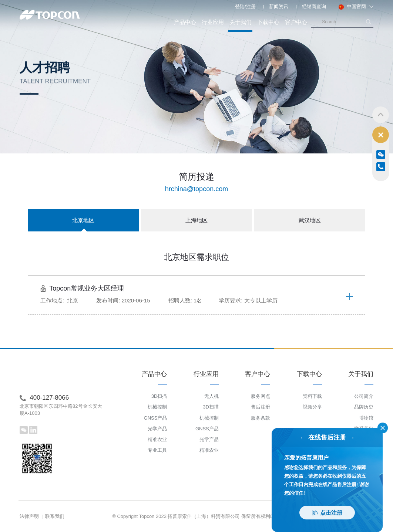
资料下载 (312, 396)
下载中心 (268, 22)
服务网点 (261, 396)
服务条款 (261, 418)
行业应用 (213, 22)
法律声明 (29, 516)
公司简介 (364, 396)
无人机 (211, 396)
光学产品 (157, 429)
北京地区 (83, 224)
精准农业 (157, 439)
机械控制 (157, 407)
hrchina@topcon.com (196, 189)
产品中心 (185, 22)
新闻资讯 (279, 6)
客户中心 (296, 22)
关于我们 (240, 26)
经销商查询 (314, 6)
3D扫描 (159, 396)
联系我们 (55, 516)
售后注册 (261, 407)
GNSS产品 (156, 418)
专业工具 (157, 450)
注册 (251, 6)
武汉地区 (310, 220)
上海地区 (196, 220)
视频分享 (312, 407)
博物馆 (366, 418)
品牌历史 (364, 407)
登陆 (240, 6)
